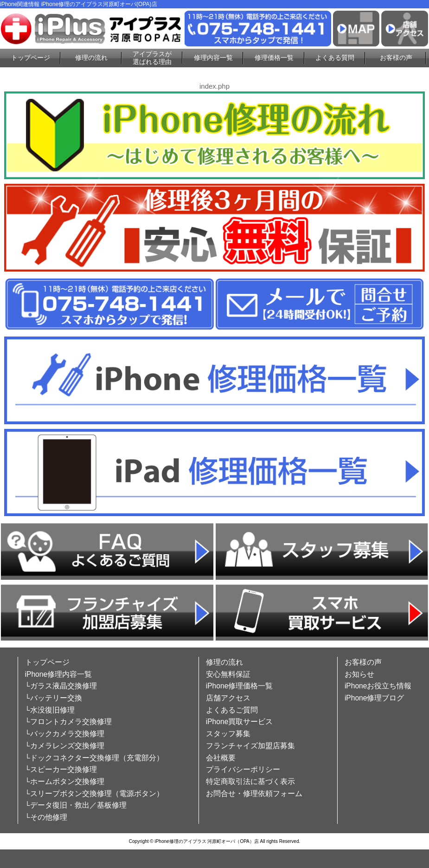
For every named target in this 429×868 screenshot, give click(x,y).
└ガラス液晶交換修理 (61, 686)
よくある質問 (335, 58)
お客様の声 (396, 58)
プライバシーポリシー (243, 769)
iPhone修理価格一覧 (240, 686)
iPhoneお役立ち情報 (378, 686)
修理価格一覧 (274, 58)
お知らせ (359, 674)
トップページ (31, 58)
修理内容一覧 (213, 58)
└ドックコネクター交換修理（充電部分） (94, 758)
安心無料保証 (228, 674)
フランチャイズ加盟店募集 (250, 746)
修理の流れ (91, 58)
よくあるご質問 (232, 710)
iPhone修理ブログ (375, 698)
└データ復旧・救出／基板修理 (76, 805)
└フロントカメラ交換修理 (68, 722)
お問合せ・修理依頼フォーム (254, 794)
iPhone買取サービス (240, 722)
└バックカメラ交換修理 (65, 734)
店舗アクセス (228, 698)
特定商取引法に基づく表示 (250, 781)
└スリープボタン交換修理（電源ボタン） (94, 794)
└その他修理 (46, 817)
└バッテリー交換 (54, 698)
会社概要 (221, 758)
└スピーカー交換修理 (61, 769)
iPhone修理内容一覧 (59, 674)
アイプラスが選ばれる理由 (152, 58)
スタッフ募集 (228, 734)
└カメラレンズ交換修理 (65, 746)
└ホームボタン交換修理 (65, 781)
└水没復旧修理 (50, 710)
